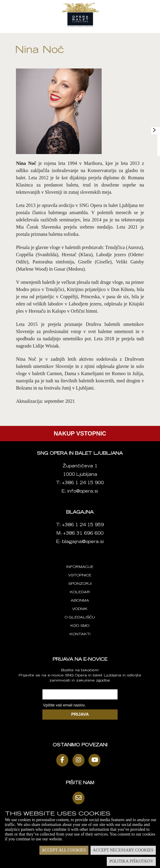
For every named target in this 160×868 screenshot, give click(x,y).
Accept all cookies (64, 850)
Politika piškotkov (131, 861)
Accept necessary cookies (123, 850)
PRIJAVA (80, 714)
